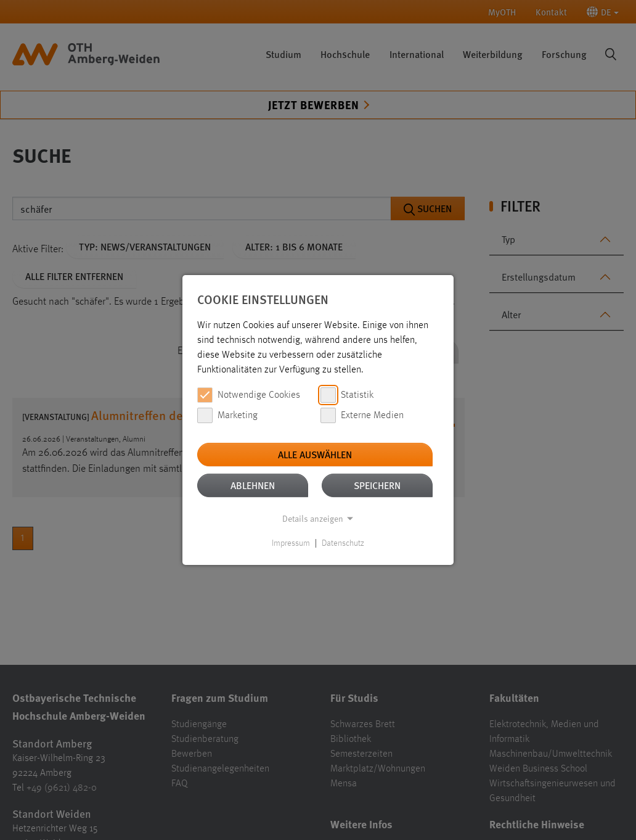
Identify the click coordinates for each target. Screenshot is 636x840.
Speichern (377, 485)
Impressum (291, 543)
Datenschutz (343, 543)
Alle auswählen (315, 454)
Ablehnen (253, 485)
